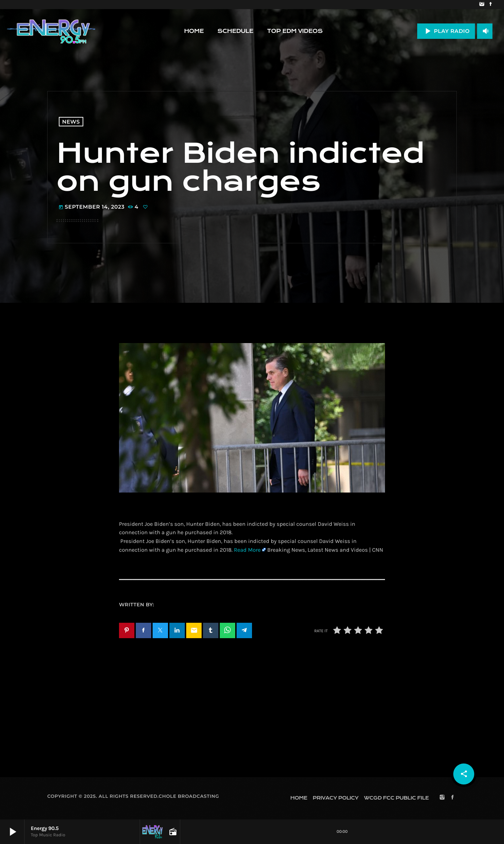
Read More (247, 550)
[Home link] (51, 31)
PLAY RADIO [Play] (446, 31)
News (71, 122)
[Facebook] (491, 5)
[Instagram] (482, 5)
